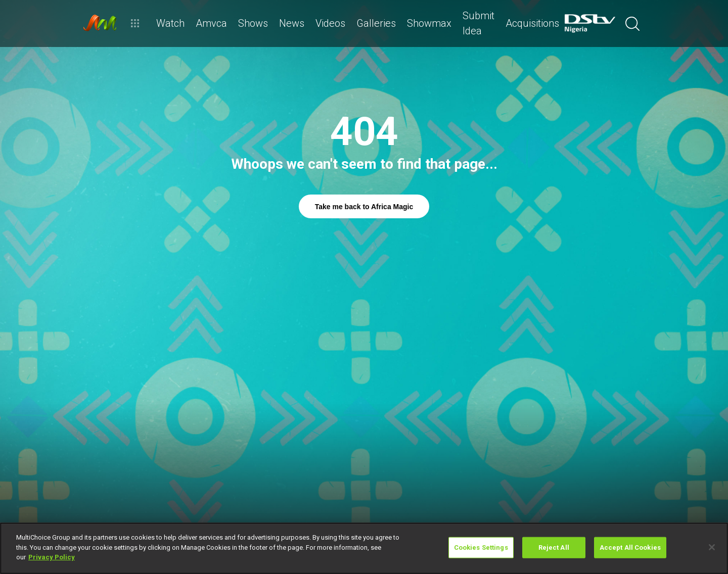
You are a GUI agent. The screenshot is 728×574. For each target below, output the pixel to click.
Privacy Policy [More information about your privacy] (52, 557)
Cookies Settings (481, 547)
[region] (364, 548)
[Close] (712, 547)
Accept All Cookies (630, 547)
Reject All (554, 547)
